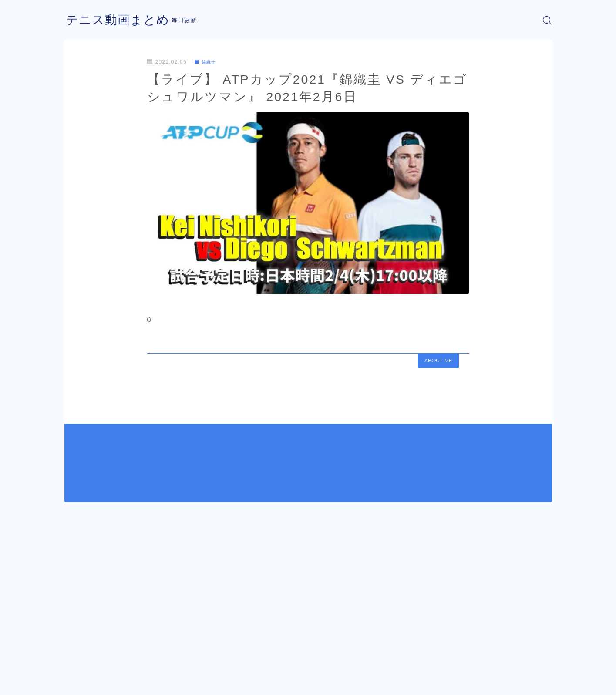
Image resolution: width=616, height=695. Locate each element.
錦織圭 (207, 62)
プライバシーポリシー (138, 682)
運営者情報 (79, 682)
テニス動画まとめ (121, 20)
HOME (74, 656)
